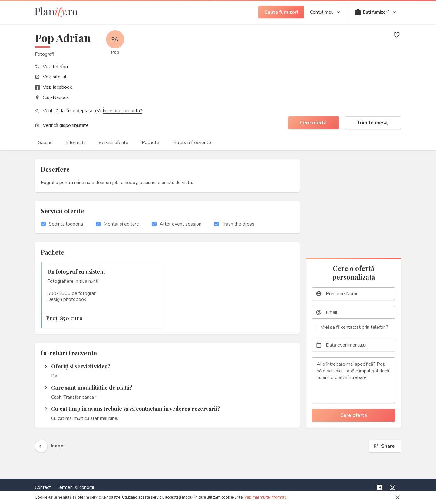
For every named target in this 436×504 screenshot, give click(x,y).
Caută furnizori (281, 12)
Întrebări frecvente (192, 143)
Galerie (45, 143)
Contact (43, 487)
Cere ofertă (313, 123)
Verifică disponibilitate (66, 125)
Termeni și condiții (75, 487)
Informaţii (76, 143)
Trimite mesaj (373, 123)
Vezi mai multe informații (266, 497)
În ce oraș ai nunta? (122, 111)
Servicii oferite (114, 143)
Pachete (150, 143)
